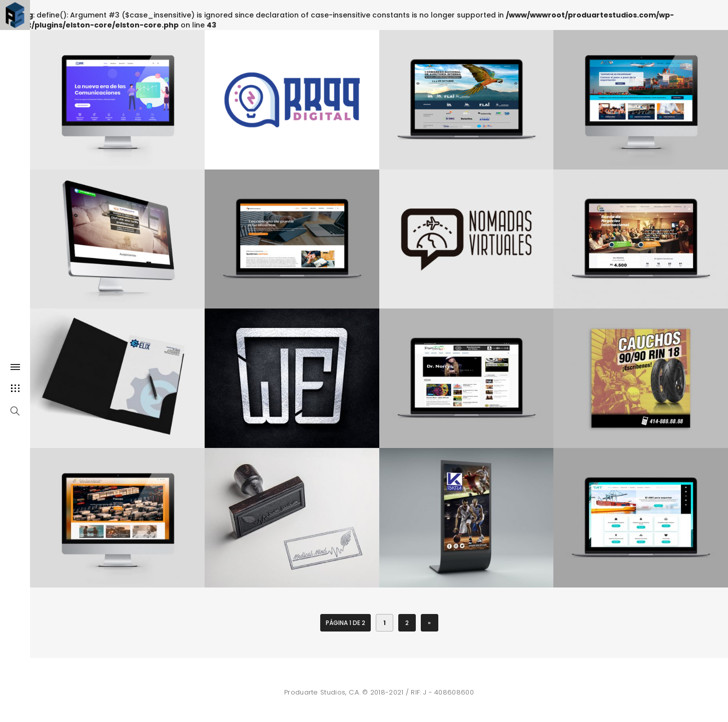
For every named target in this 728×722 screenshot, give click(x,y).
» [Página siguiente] (429, 623)
